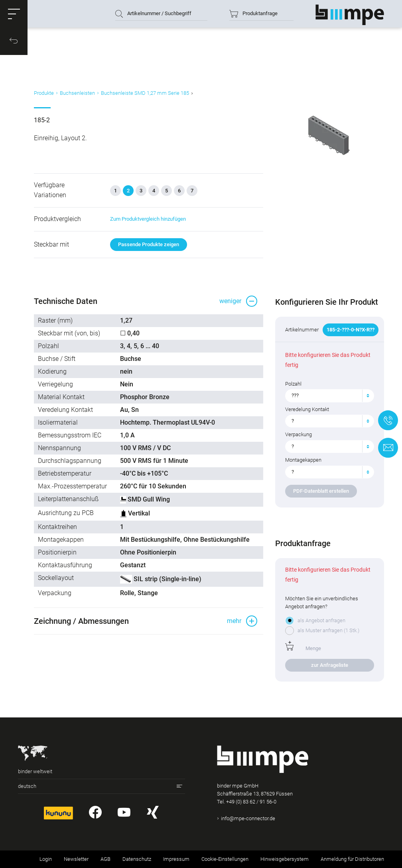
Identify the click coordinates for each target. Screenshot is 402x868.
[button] (14, 14)
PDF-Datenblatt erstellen (321, 491)
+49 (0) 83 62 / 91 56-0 (251, 802)
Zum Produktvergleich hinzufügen (148, 219)
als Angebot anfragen (321, 620)
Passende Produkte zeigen (149, 244)
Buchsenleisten (77, 93)
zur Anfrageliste (330, 665)
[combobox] (330, 396)
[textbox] (326, 396)
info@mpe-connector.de (248, 818)
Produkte (44, 93)
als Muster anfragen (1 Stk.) (328, 630)
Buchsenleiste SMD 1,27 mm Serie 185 (145, 93)
